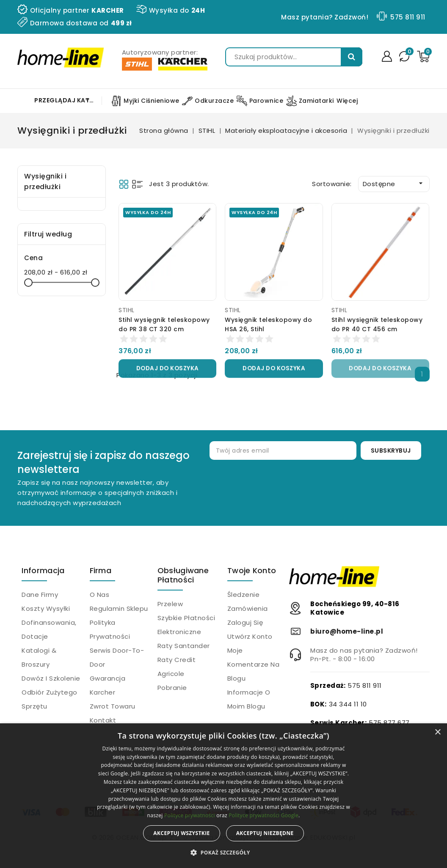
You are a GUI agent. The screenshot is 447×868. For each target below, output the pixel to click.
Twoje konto (252, 570)
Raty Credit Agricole (177, 667)
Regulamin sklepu (119, 608)
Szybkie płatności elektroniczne (186, 625)
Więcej (347, 101)
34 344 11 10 (348, 704)
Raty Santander (184, 646)
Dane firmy (40, 595)
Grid (124, 184)
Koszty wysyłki (46, 608)
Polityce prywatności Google (264, 815)
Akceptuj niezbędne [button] (265, 833)
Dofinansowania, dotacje (49, 629)
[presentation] (329, 487)
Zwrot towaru (113, 706)
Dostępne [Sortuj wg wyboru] (394, 184)
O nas (100, 595)
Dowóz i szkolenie (51, 678)
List (137, 184)
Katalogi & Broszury (39, 657)
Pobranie (172, 688)
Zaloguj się (245, 622)
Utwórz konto (250, 636)
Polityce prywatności (190, 815)
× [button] (437, 732)
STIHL (127, 310)
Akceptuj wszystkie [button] (181, 833)
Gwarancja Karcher (108, 685)
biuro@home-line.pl (347, 631)
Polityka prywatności (110, 629)
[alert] (223, 796)
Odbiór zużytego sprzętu (50, 699)
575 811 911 (408, 17)
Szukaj (352, 57)
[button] (223, 853)
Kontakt (103, 720)
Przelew (170, 604)
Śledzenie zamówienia (248, 602)
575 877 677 (389, 723)
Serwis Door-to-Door (117, 657)
